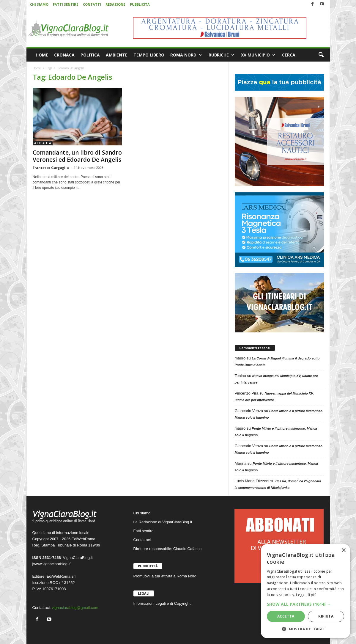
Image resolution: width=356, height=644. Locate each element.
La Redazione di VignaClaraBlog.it (163, 522)
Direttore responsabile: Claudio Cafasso (168, 549)
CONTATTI (92, 4)
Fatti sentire (144, 531)
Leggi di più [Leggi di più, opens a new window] (306, 595)
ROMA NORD (186, 55)
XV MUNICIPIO (258, 55)
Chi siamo (142, 513)
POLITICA (90, 55)
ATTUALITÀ (43, 143)
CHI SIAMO (39, 4)
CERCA (289, 55)
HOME (42, 55)
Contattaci (142, 540)
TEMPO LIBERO (149, 55)
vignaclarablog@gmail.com (75, 608)
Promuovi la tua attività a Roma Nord (165, 576)
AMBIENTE (117, 55)
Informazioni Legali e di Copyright (162, 603)
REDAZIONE (115, 4)
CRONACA (64, 55)
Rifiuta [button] (326, 616)
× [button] (343, 550)
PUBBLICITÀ (140, 4)
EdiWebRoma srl (61, 576)
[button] (321, 55)
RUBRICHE (221, 55)
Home (37, 68)
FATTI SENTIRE (66, 4)
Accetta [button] (286, 616)
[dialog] (305, 591)
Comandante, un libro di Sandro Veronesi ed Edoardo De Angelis (77, 156)
